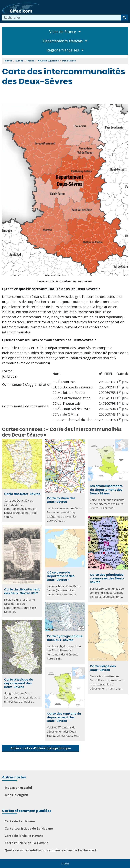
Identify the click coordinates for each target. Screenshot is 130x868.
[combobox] (61, 18)
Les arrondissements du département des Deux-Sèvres (106, 490)
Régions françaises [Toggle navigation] (65, 50)
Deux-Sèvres (69, 61)
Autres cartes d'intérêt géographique (41, 748)
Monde (8, 61)
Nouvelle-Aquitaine (48, 61)
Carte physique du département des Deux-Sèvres (19, 683)
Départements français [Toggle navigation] (65, 41)
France (30, 61)
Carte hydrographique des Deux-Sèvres (65, 638)
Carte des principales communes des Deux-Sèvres (107, 578)
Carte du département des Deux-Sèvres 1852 (22, 591)
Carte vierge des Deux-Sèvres (103, 668)
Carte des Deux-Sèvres (22, 494)
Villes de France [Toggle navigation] (65, 32)
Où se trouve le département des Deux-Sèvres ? (61, 576)
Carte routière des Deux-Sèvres (61, 500)
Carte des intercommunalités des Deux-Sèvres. (65, 281)
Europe (19, 61)
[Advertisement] (64, 96)
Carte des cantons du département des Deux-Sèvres (64, 717)
